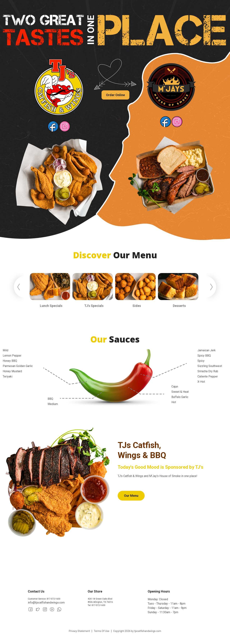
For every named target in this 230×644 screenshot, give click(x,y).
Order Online (115, 95)
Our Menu (131, 496)
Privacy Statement (79, 631)
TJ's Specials (94, 306)
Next (213, 287)
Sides (137, 306)
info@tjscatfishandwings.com (46, 603)
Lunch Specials (51, 306)
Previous (17, 287)
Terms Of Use (102, 631)
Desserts (179, 306)
